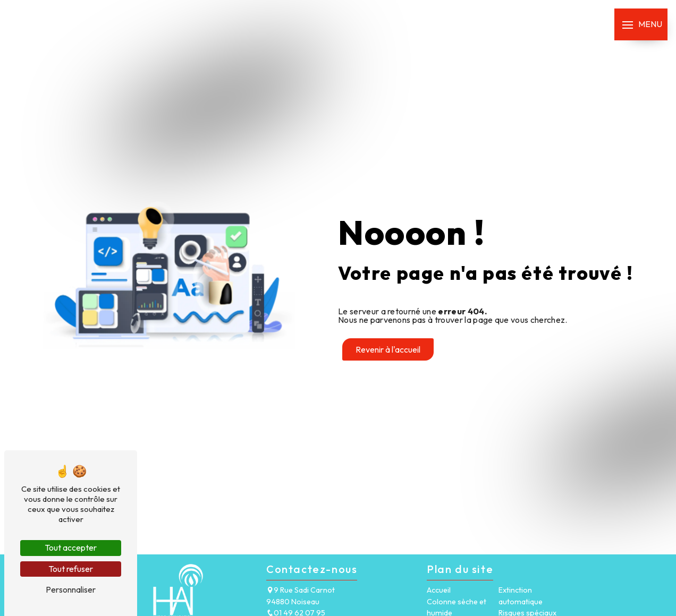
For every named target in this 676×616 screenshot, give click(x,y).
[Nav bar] (641, 24)
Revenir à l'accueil (388, 349)
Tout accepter (71, 547)
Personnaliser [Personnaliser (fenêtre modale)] (71, 589)
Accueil (439, 590)
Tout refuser (71, 569)
